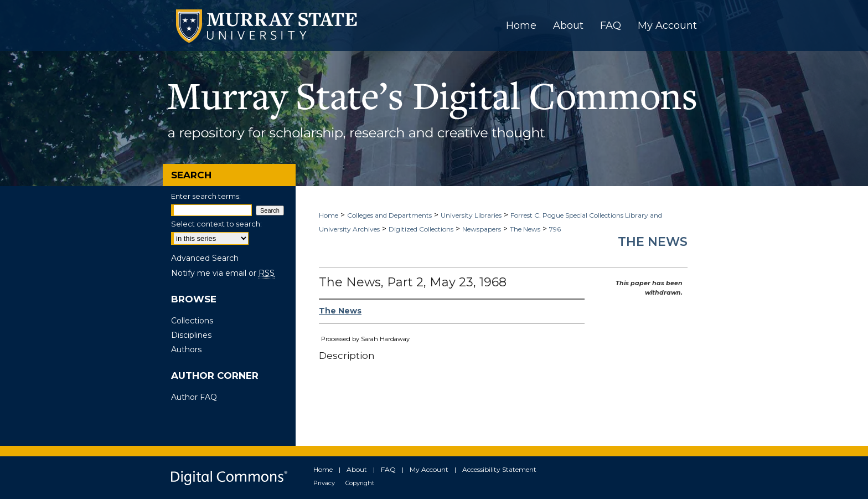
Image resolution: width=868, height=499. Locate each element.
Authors (186, 349)
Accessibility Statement (499, 469)
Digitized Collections (421, 229)
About (357, 469)
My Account (429, 469)
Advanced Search (205, 258)
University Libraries (471, 215)
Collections (192, 321)
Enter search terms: (206, 196)
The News (525, 229)
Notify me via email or (223, 273)
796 (555, 229)
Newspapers (482, 229)
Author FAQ (194, 397)
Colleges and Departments (389, 215)
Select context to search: (216, 224)
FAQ (388, 469)
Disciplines (191, 335)
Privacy (324, 483)
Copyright (360, 483)
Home (329, 215)
